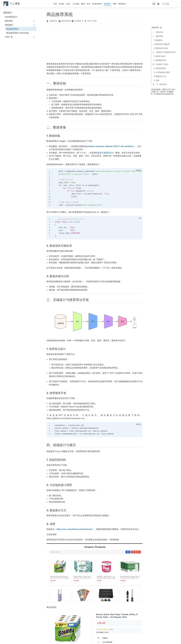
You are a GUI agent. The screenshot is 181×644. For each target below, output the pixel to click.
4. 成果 (156, 80)
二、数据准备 (158, 36)
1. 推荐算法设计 (160, 56)
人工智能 (76, 4)
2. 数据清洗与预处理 (162, 44)
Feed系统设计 (11, 17)
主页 (55, 4)
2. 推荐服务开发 (160, 60)
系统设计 (107, 4)
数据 (83, 4)
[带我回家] (12, 4)
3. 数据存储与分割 (161, 48)
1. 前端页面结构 (160, 68)
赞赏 (115, 4)
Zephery (53, 21)
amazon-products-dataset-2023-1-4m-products (110, 146)
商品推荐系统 (12, 29)
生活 (88, 4)
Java (68, 4)
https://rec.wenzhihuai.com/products (74, 529)
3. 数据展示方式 (160, 76)
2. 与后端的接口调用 (162, 72)
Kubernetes (97, 4)
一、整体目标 (158, 32)
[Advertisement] (95, 43)
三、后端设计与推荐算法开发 (164, 52)
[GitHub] (154, 4)
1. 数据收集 (158, 40)
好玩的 (61, 4)
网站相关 (123, 4)
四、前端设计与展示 (161, 64)
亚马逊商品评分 (107, 153)
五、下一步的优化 (160, 84)
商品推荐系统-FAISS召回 (18, 33)
